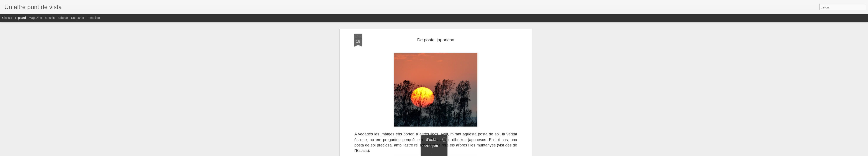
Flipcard (20, 18)
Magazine (35, 18)
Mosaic (50, 18)
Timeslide (93, 18)
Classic (7, 18)
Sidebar (63, 18)
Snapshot (78, 18)
